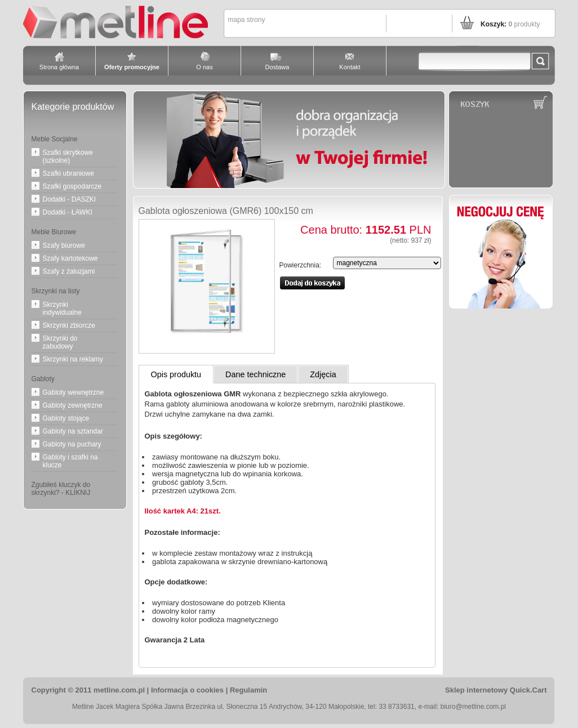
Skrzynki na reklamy (73, 359)
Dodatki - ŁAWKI (68, 212)
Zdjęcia (323, 374)
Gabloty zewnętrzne (73, 405)
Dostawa (277, 67)
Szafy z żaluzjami (69, 271)
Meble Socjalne (55, 139)
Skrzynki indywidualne (62, 309)
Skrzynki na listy (56, 291)
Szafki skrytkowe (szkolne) (68, 157)
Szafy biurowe (64, 245)
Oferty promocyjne (132, 67)
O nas (204, 67)
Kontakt (350, 67)
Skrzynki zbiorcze (69, 325)
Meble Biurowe (54, 232)
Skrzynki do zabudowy (60, 342)
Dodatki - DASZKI (70, 199)
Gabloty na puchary (72, 444)
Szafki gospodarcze (72, 186)
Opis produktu (176, 374)
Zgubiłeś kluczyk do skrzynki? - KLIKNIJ (61, 489)
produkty (524, 24)
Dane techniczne (255, 374)
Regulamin (248, 690)
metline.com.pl (119, 690)
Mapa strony (247, 20)
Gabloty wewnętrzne (74, 392)
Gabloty (43, 379)
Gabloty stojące (66, 418)
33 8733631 (396, 707)
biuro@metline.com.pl (473, 707)
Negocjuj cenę (501, 252)
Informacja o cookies (187, 690)
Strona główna (59, 67)
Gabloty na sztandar (73, 431)
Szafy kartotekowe (70, 258)
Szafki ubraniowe (68, 173)
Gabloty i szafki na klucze (70, 461)
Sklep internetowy (496, 690)
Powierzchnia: (301, 265)
